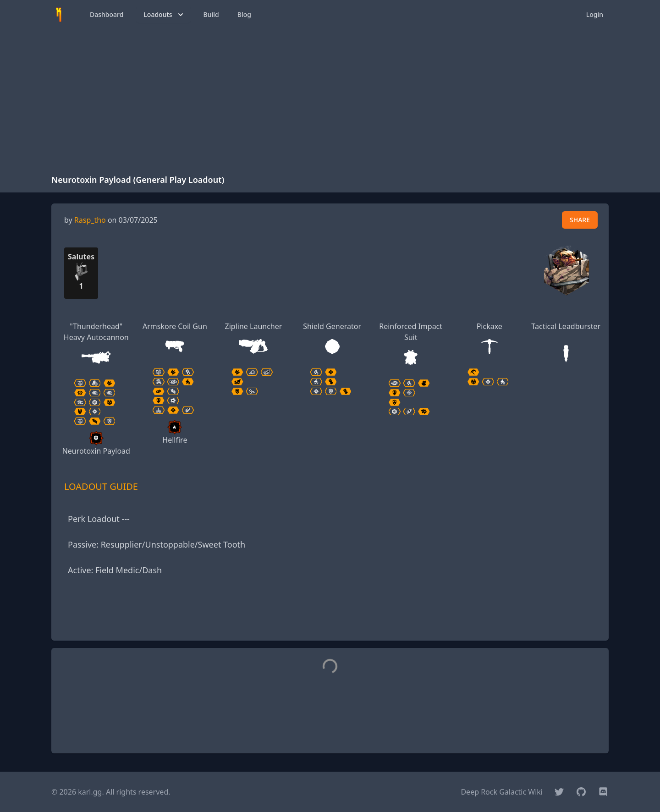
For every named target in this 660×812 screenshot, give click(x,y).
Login (595, 14)
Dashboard (107, 14)
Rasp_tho (90, 220)
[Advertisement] (330, 98)
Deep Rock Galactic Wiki (502, 792)
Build (211, 14)
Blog (244, 14)
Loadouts (164, 15)
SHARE (580, 220)
